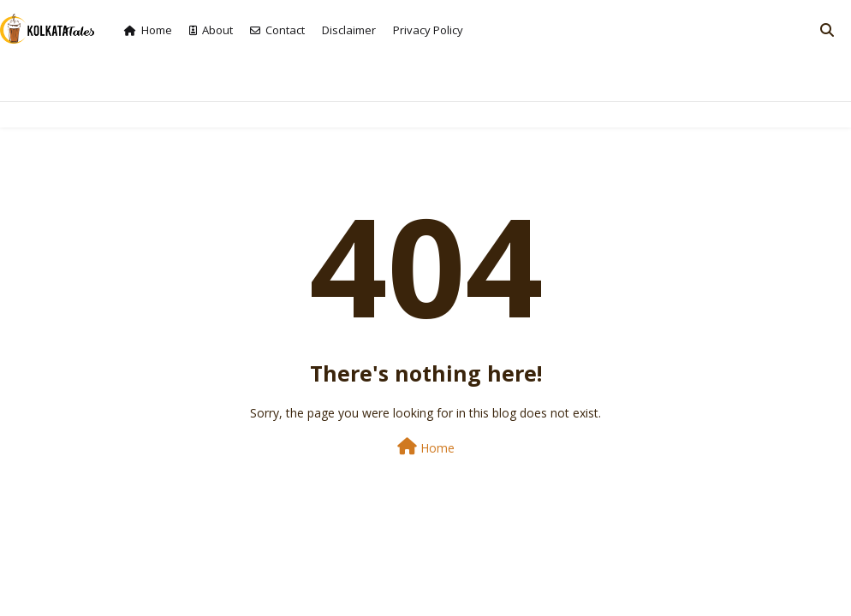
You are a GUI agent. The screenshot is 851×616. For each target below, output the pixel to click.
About (211, 30)
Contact (277, 30)
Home (148, 30)
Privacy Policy (428, 30)
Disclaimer (349, 30)
